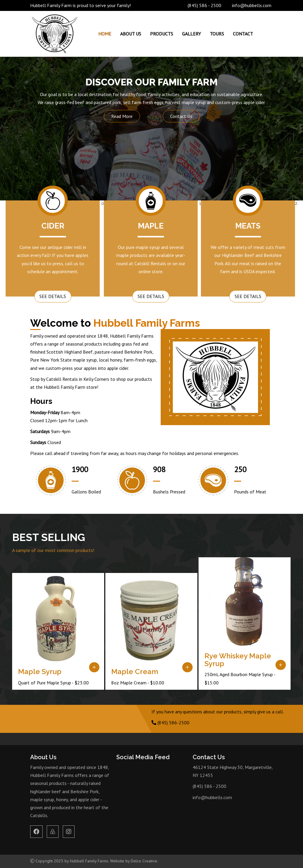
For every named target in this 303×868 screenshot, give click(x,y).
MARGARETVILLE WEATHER (233, 827)
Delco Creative (144, 861)
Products (162, 34)
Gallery (191, 34)
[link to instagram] (69, 832)
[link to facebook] (36, 832)
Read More (122, 116)
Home (105, 34)
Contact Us (181, 116)
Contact (243, 34)
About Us (131, 34)
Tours (217, 34)
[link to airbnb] (53, 832)
